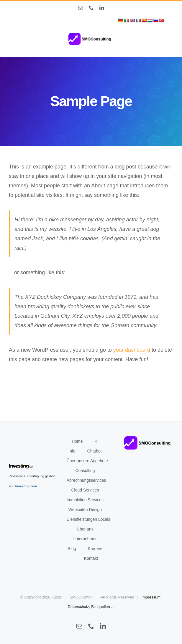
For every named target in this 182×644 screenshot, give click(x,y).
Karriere (95, 549)
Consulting (85, 471)
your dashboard (132, 350)
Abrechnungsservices (86, 480)
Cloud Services (85, 490)
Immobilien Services (85, 500)
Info (72, 451)
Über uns (85, 529)
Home (77, 441)
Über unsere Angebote (87, 461)
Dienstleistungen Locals (88, 519)
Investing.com (26, 486)
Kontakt (91, 558)
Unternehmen (85, 539)
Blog (72, 549)
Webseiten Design (85, 510)
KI (97, 441)
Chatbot (95, 451)
